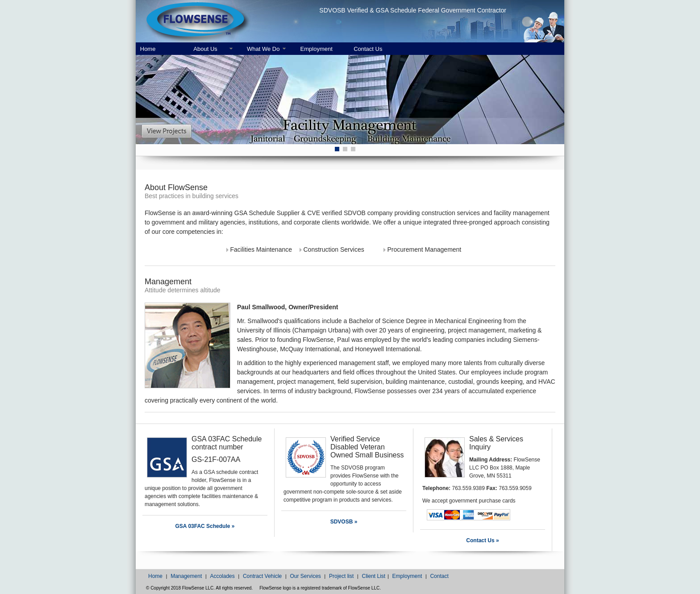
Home (148, 49)
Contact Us (368, 49)
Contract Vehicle (262, 576)
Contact (439, 576)
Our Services (305, 576)
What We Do (263, 49)
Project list (341, 576)
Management (186, 576)
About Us (205, 49)
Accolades (222, 576)
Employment (317, 49)
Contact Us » (482, 540)
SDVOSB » (344, 522)
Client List (373, 576)
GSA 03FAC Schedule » (205, 526)
